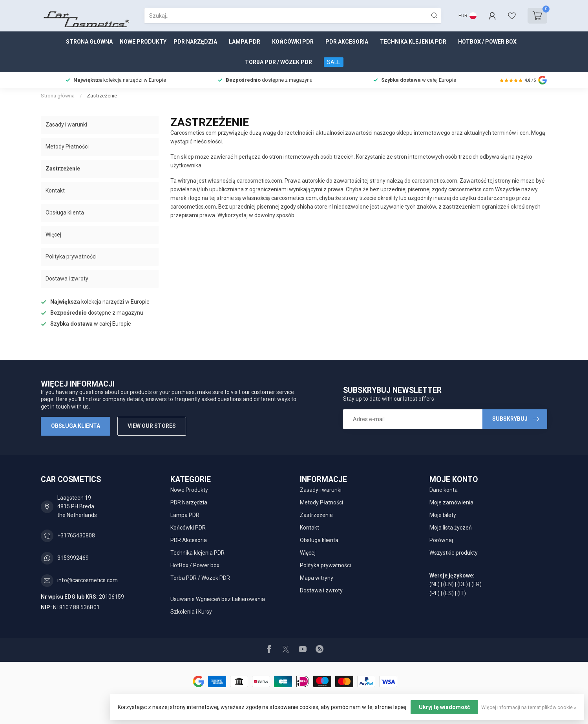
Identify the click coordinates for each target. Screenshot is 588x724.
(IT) (462, 593)
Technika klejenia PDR (413, 42)
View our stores (152, 426)
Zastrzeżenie (102, 96)
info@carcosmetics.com (88, 580)
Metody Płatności (67, 147)
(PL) (435, 593)
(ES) (448, 593)
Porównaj (441, 540)
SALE (334, 62)
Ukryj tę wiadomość (444, 707)
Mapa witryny (317, 578)
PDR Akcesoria (347, 42)
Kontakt (55, 191)
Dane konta (444, 490)
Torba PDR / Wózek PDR (278, 62)
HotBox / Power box (487, 42)
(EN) (448, 584)
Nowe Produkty (143, 42)
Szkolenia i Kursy (191, 612)
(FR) (477, 584)
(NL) (435, 584)
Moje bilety (443, 515)
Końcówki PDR (293, 42)
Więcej (53, 235)
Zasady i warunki (66, 125)
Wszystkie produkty (454, 553)
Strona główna (89, 42)
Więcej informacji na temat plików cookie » (529, 707)
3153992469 (73, 558)
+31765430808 (76, 535)
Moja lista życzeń (451, 528)
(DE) (463, 584)
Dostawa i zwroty (67, 279)
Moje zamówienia (451, 502)
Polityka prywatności (71, 257)
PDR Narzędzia (195, 42)
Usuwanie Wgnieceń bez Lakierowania (218, 599)
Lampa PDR (245, 42)
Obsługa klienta (65, 213)
